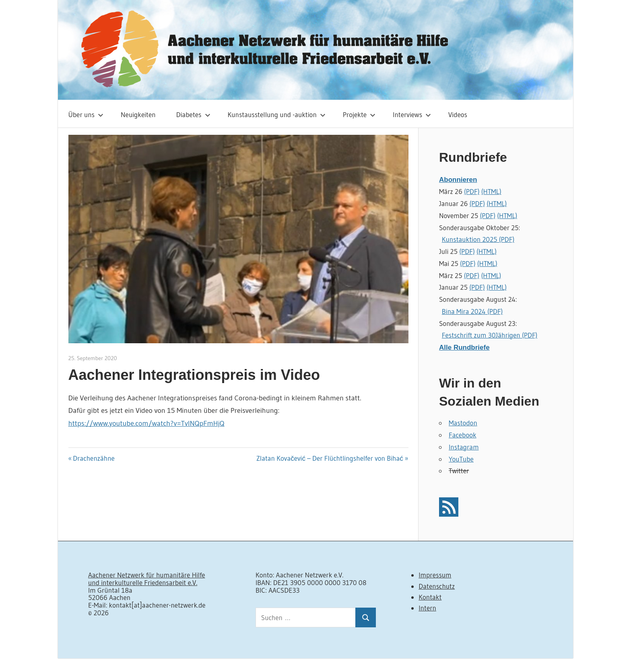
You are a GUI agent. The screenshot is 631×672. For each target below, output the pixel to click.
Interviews (412, 114)
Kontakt (430, 597)
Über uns (86, 114)
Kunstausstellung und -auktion (277, 114)
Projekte (359, 114)
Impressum (435, 575)
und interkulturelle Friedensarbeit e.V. (143, 582)
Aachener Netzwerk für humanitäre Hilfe (146, 575)
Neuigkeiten (138, 114)
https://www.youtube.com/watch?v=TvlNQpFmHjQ (146, 423)
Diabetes (193, 114)
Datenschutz (437, 586)
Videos (458, 114)
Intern (427, 608)
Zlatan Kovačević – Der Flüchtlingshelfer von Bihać (330, 458)
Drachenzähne (94, 458)
